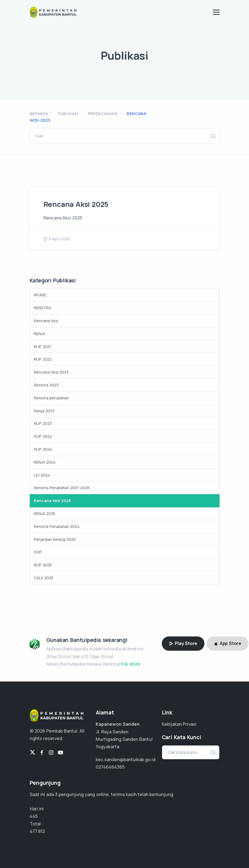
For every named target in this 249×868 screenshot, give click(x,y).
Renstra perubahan (51, 398)
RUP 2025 (43, 565)
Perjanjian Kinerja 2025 (55, 539)
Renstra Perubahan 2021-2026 (62, 488)
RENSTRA (43, 308)
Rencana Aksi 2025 (76, 204)
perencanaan (102, 114)
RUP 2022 (43, 359)
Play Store (183, 643)
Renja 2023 (44, 411)
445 (34, 816)
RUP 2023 (43, 423)
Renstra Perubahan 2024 (57, 526)
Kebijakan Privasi (179, 724)
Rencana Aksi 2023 (51, 372)
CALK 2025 (44, 578)
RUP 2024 (43, 436)
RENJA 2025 (45, 514)
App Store (228, 643)
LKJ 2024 (42, 475)
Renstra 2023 (46, 385)
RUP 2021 (43, 347)
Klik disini (131, 664)
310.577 (37, 831)
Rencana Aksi (46, 321)
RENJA (39, 334)
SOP (38, 552)
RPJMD (40, 295)
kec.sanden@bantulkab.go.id (126, 759)
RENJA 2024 (45, 462)
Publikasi (68, 114)
